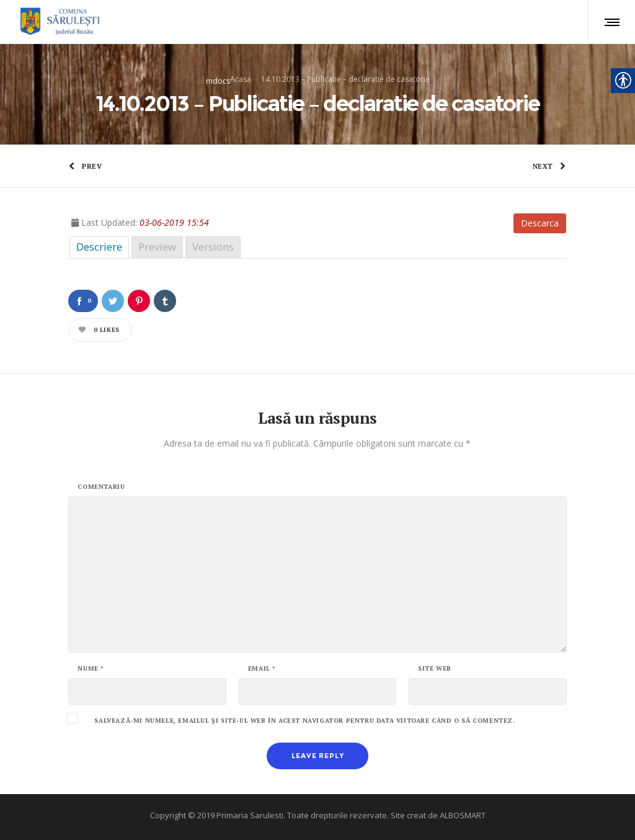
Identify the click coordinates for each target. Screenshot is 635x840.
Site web (435, 669)
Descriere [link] (99, 247)
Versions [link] (213, 247)
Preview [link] (157, 247)
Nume (91, 669)
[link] (58, 22)
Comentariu (101, 487)
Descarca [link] (540, 223)
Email (262, 669)
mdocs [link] (218, 80)
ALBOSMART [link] (463, 815)
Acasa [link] (241, 78)
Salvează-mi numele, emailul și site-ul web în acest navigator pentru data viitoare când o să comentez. (304, 721)
